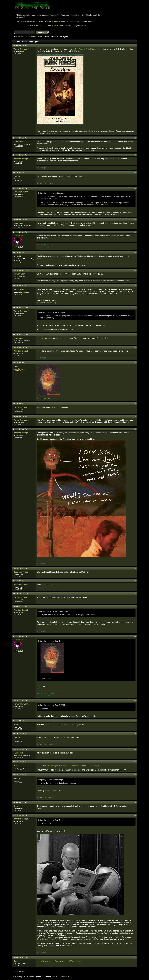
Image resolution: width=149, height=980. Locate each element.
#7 (135, 232)
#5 (135, 188)
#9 (135, 270)
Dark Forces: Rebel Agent (85, 49)
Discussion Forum (34, 37)
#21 (135, 606)
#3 (135, 155)
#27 (135, 762)
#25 (135, 734)
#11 (135, 307)
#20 (135, 594)
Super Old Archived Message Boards (51, 21)
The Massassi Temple (65, 977)
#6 (135, 219)
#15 (135, 404)
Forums (20, 37)
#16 (135, 416)
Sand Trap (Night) (52, 303)
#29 (135, 802)
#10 (135, 286)
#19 (135, 581)
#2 (135, 138)
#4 (135, 173)
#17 (135, 429)
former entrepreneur (45, 183)
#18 (135, 568)
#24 (135, 721)
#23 (135, 700)
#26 (135, 749)
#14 (135, 363)
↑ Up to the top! (19, 971)
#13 (135, 347)
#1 (135, 45)
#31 (135, 957)
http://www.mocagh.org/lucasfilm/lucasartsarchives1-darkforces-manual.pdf (68, 766)
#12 (135, 334)
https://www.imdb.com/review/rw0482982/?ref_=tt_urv (59, 961)
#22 (135, 636)
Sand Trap (40, 303)
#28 (135, 775)
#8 (135, 253)
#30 (135, 815)
